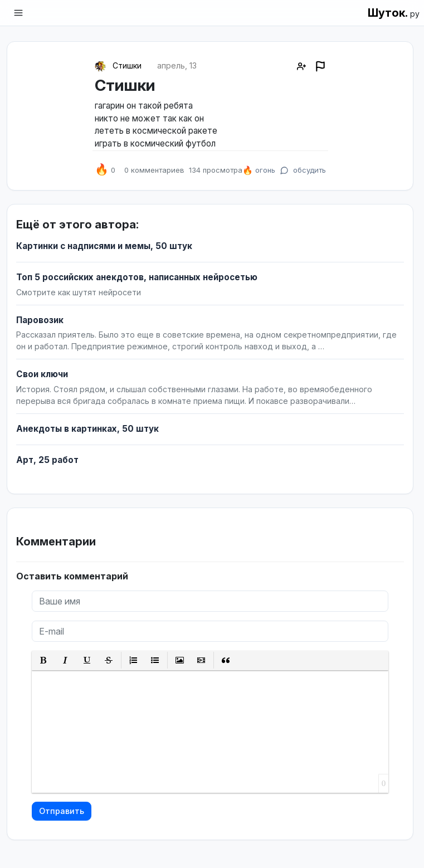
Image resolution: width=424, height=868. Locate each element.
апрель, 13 (177, 65)
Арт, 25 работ (47, 460)
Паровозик (40, 320)
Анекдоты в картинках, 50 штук (87, 429)
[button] (44, 660)
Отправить (62, 811)
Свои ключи (42, 374)
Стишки (127, 65)
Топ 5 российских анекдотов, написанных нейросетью (137, 277)
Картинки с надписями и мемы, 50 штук (104, 246)
